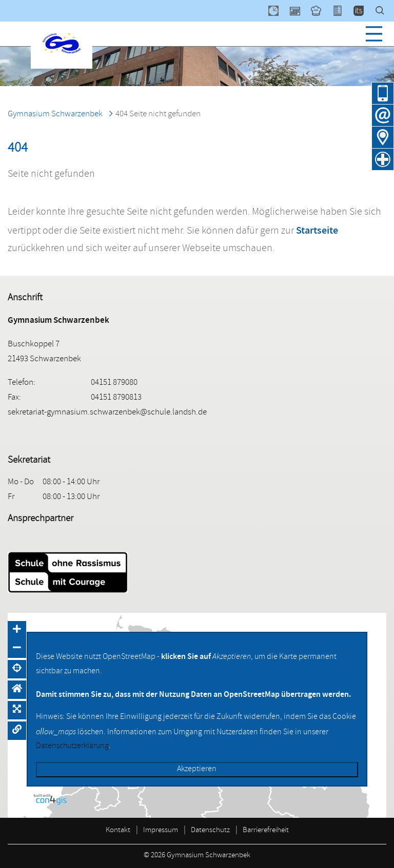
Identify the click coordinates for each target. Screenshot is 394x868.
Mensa (321, 11)
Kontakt (118, 831)
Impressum (161, 831)
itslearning (363, 11)
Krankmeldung (383, 159)
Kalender (300, 11)
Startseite (317, 230)
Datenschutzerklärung (72, 747)
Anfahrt (383, 137)
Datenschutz (210, 831)
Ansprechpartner (41, 519)
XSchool (342, 11)
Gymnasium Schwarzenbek (55, 115)
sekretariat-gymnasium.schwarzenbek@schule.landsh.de (107, 413)
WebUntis (278, 11)
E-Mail (383, 115)
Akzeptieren (197, 770)
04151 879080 (383, 93)
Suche (385, 11)
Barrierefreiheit (266, 831)
